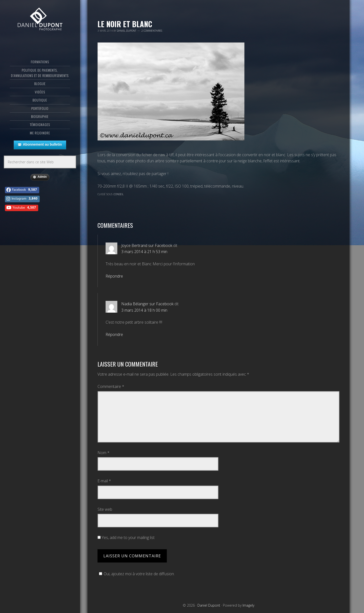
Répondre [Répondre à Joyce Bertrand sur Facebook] (114, 276)
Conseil (119, 194)
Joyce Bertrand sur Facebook (147, 245)
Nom (103, 453)
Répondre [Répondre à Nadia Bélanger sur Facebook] (114, 334)
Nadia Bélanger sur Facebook (147, 304)
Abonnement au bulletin (40, 152)
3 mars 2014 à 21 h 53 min (144, 252)
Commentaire (111, 386)
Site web (105, 509)
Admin (40, 184)
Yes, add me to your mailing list (126, 537)
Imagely (248, 605)
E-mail (104, 481)
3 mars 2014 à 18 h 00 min (144, 310)
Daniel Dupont (40, 23)
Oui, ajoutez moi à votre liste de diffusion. (136, 574)
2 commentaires (152, 31)
